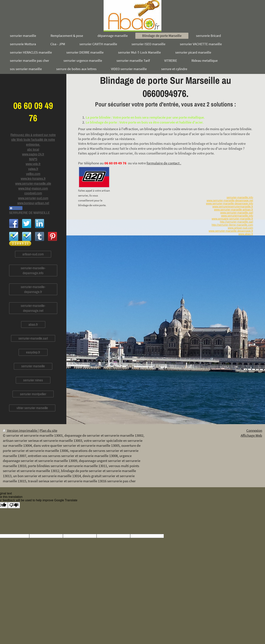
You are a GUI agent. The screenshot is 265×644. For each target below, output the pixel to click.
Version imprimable (20, 430)
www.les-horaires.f (33, 178)
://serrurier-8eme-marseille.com (235, 225)
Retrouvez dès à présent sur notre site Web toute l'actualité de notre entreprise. (33, 140)
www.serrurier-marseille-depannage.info (230, 204)
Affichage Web (251, 435)
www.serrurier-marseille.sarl (237, 213)
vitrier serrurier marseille (32, 408)
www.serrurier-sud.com (33, 198)
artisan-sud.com (33, 254)
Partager (16, 208)
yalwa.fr (33, 169)
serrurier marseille (33, 366)
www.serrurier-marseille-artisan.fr (234, 210)
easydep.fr (33, 352)
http (214, 225)
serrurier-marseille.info (240, 197)
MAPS (33, 159)
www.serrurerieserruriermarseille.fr (233, 207)
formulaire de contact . (164, 163)
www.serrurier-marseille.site (33, 183)
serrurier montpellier (33, 394)
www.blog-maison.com (33, 188)
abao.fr (33, 324)
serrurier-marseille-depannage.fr (33, 289)
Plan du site (48, 430)
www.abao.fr (246, 234)
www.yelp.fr (33, 164)
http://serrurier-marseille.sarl (236, 222)
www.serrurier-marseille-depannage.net (230, 200)
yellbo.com (33, 174)
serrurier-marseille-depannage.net (33, 308)
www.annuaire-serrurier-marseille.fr (232, 219)
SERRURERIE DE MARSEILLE (29, 213)
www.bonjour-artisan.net (33, 203)
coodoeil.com (33, 193)
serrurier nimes (33, 380)
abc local (33, 149)
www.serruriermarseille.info (237, 216)
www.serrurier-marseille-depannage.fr (231, 231)
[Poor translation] (14, 505)
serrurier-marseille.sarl (33, 338)
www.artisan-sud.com (240, 228)
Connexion (254, 430)
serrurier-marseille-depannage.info (33, 270)
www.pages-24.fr (33, 154)
